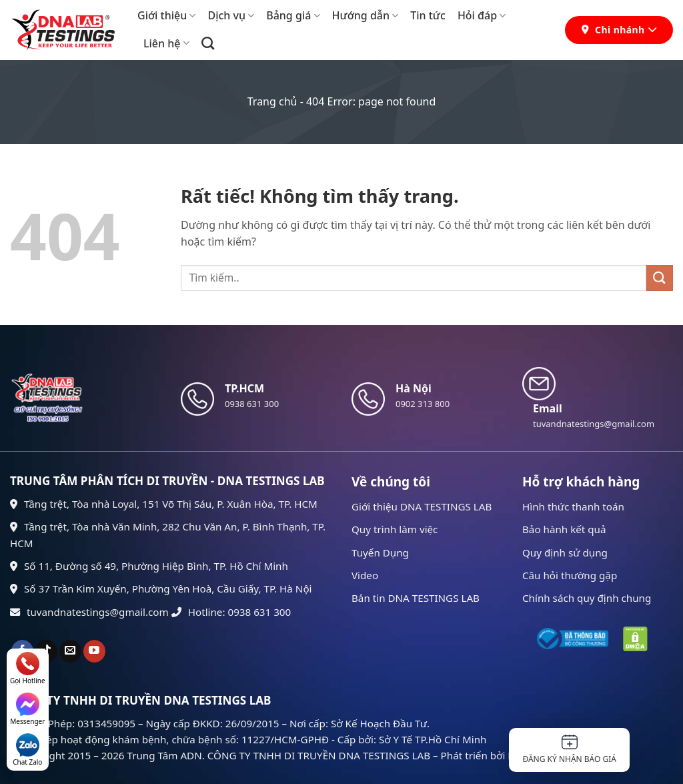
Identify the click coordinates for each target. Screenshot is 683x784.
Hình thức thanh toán (573, 506)
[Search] (208, 43)
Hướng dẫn (366, 15)
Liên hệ (166, 43)
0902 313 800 (423, 404)
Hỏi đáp (482, 15)
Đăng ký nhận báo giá (569, 750)
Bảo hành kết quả (564, 529)
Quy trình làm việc (395, 529)
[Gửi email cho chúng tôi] (70, 651)
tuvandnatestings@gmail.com (89, 612)
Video (365, 575)
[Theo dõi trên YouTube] (94, 651)
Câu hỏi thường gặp (570, 575)
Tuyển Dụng (380, 552)
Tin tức (428, 15)
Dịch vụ (231, 15)
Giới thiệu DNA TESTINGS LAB (422, 506)
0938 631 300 (252, 404)
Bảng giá (293, 15)
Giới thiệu (166, 15)
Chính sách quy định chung (587, 598)
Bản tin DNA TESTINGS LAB (416, 598)
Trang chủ (272, 101)
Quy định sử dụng (565, 552)
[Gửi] (660, 278)
